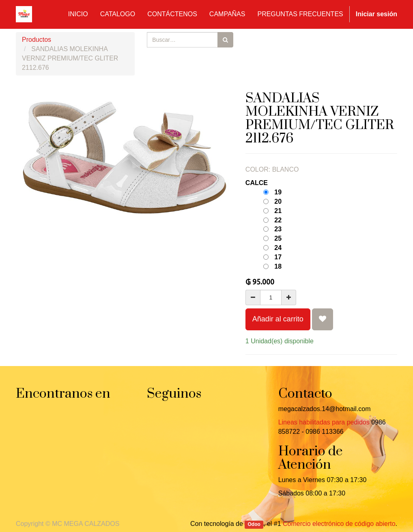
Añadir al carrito (278, 319)
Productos (37, 40)
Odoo (254, 524)
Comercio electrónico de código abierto (339, 524)
